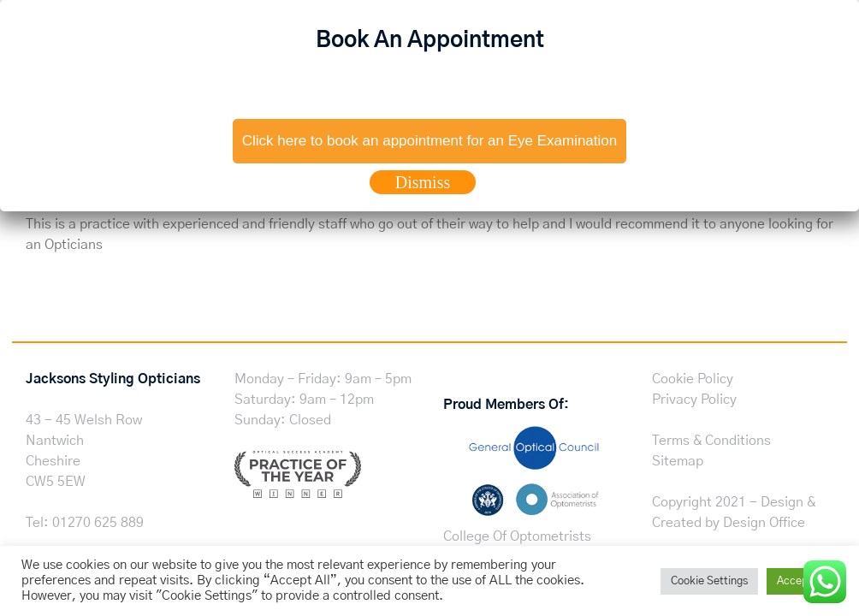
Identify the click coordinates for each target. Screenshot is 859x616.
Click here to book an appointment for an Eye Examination (429, 141)
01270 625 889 (98, 523)
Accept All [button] (802, 581)
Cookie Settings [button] (709, 581)
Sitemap (678, 461)
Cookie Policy (693, 379)
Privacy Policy (694, 400)
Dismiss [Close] (423, 182)
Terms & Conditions (711, 441)
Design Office (764, 523)
